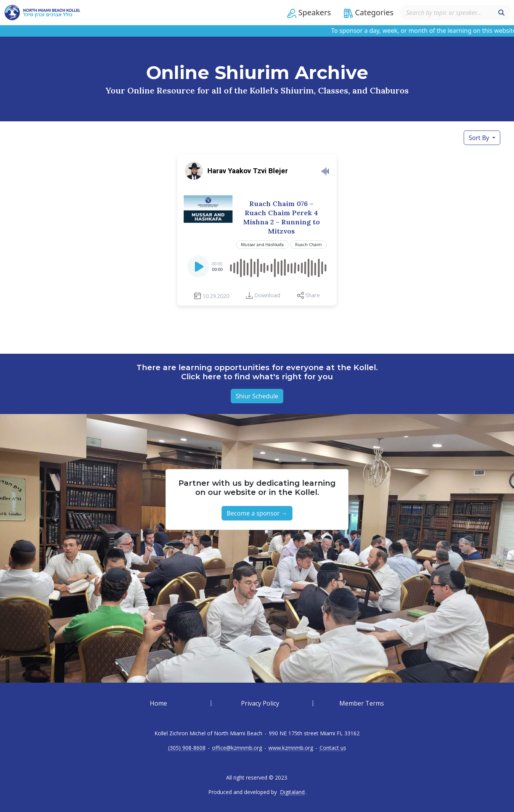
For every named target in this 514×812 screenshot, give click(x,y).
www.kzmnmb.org (291, 748)
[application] (257, 266)
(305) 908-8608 (187, 748)
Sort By (480, 138)
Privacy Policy (260, 703)
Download (267, 295)
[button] (309, 13)
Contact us (333, 748)
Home (158, 703)
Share (313, 295)
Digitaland (292, 792)
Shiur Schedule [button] (257, 396)
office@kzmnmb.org (237, 748)
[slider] (278, 266)
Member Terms (362, 703)
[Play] (199, 269)
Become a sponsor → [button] (257, 513)
